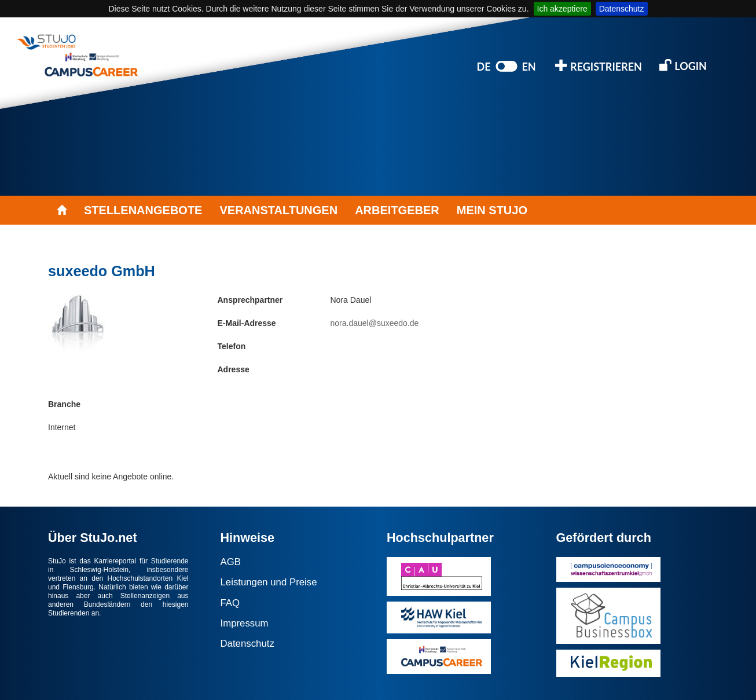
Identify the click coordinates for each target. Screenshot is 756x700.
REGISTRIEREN (599, 66)
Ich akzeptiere (562, 9)
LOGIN (683, 65)
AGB (231, 562)
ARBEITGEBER (397, 210)
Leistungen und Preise (269, 582)
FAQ (230, 603)
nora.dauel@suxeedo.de (375, 323)
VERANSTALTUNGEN (278, 210)
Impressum (245, 623)
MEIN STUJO (492, 210)
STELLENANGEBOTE (143, 210)
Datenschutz (622, 9)
